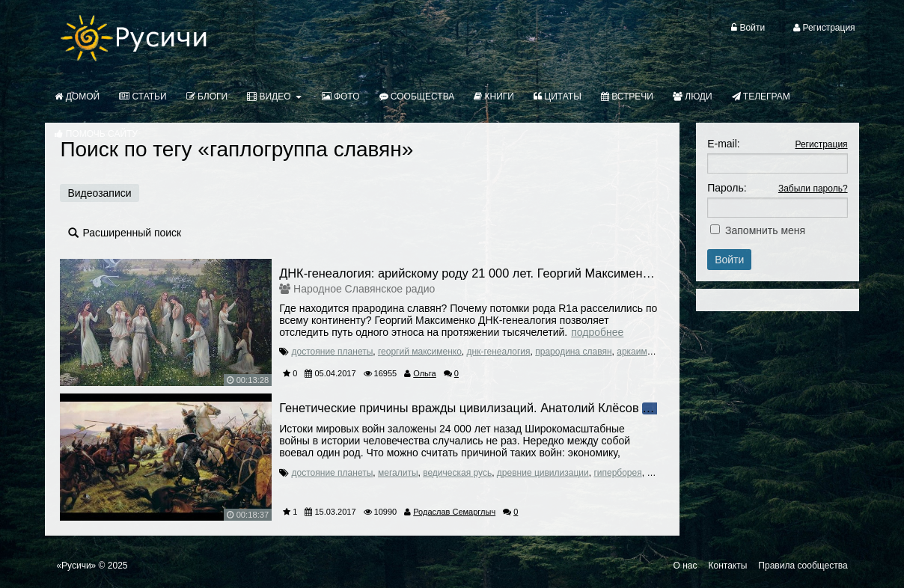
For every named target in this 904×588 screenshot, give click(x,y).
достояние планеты (333, 352)
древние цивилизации (543, 473)
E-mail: (724, 144)
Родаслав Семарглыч (454, 512)
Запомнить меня (765, 230)
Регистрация (821, 144)
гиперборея (617, 473)
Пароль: (727, 188)
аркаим (632, 352)
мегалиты (398, 473)
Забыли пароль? (813, 189)
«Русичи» (76, 566)
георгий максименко (420, 352)
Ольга (424, 373)
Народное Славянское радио (364, 289)
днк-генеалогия (499, 352)
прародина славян (573, 352)
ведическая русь (457, 473)
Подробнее (597, 332)
